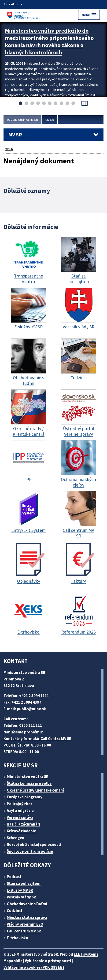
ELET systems (86, 954)
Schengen (16, 838)
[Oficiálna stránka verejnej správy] (16, 4)
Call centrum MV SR (24, 931)
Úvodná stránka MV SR (22, 120)
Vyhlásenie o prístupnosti (48, 961)
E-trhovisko (17, 938)
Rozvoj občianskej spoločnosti (34, 845)
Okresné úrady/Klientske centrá (35, 790)
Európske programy (25, 797)
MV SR (50, 120)
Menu (89, 15)
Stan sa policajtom (24, 883)
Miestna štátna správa (27, 917)
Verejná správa (20, 817)
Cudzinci (15, 911)
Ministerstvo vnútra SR (28, 777)
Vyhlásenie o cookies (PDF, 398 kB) (34, 967)
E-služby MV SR (20, 890)
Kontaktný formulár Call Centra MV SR (37, 739)
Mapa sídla (13, 961)
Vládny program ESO (25, 924)
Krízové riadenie (21, 831)
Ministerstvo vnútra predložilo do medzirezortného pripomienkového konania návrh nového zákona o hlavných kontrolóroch (49, 41)
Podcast (14, 877)
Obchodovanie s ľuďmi (27, 904)
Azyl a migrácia (20, 811)
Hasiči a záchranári (24, 824)
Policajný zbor (20, 804)
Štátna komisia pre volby (29, 783)
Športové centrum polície (30, 851)
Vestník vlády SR (21, 897)
